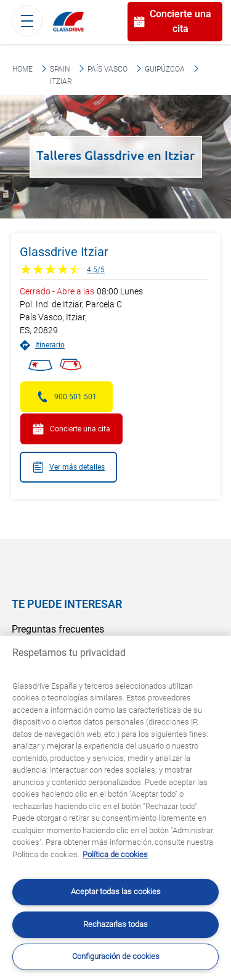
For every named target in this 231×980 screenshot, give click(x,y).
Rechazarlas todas (115, 924)
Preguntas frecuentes (58, 629)
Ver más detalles (68, 467)
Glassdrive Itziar (64, 252)
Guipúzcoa (165, 69)
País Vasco (107, 69)
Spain (60, 69)
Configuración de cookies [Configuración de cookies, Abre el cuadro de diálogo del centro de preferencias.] (116, 956)
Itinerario (42, 345)
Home (22, 69)
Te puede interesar (67, 604)
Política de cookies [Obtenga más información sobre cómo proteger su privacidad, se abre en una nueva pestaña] (115, 854)
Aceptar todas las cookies (116, 891)
